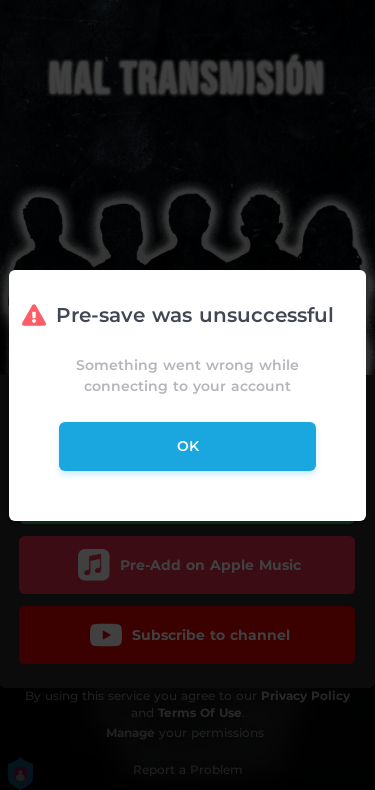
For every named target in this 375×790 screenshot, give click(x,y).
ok (188, 446)
